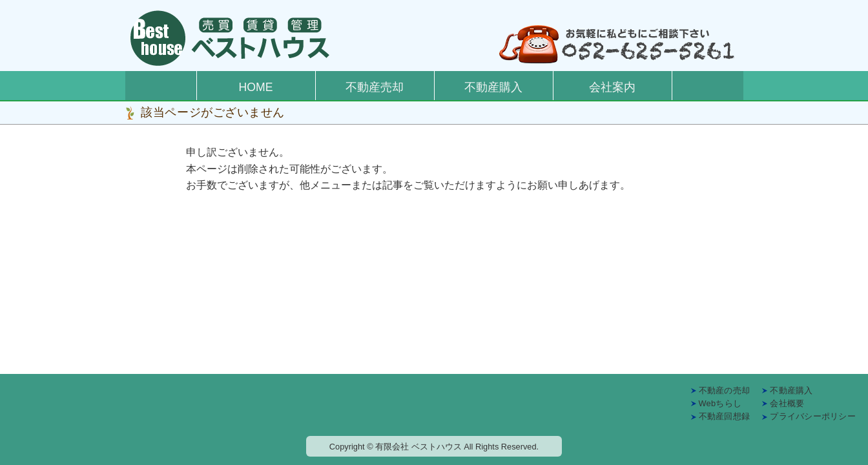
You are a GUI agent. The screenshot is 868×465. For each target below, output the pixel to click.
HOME (256, 87)
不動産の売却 (725, 390)
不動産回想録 (725, 416)
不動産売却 (375, 87)
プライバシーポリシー (813, 416)
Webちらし (720, 403)
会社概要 (787, 403)
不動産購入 (493, 87)
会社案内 (612, 87)
